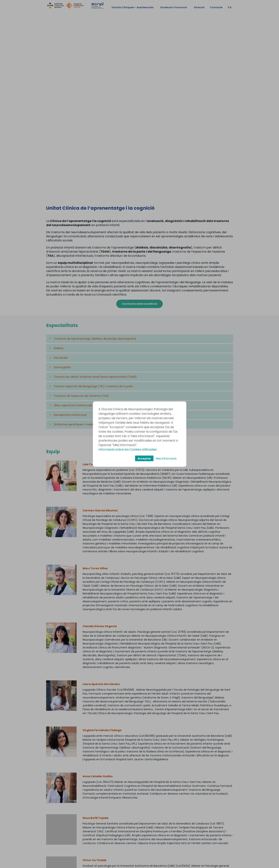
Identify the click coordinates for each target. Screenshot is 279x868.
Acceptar (144, 459)
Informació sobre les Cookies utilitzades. (128, 449)
